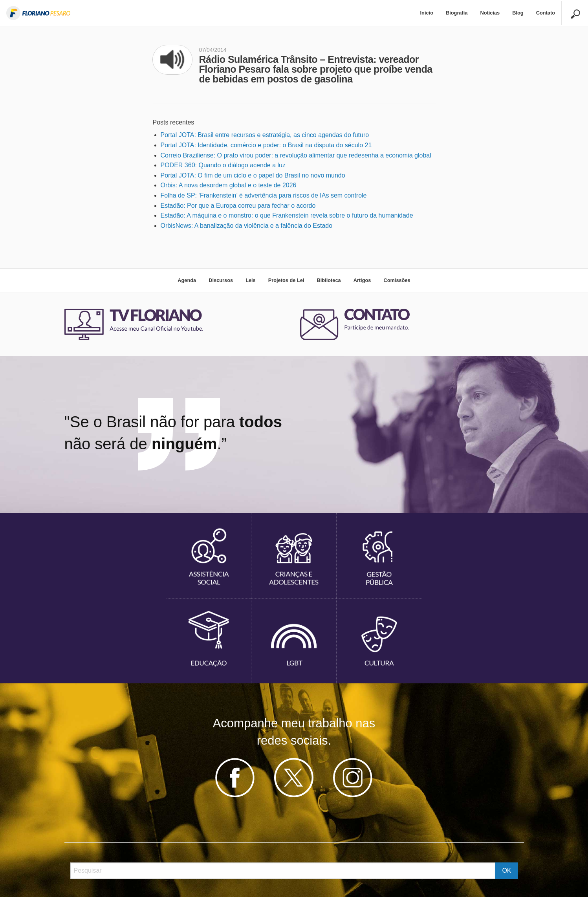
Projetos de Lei (286, 280)
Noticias (490, 13)
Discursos (221, 280)
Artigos (362, 280)
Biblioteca (329, 280)
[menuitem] (427, 13)
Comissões (397, 280)
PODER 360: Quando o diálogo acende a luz (223, 165)
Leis (251, 280)
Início (427, 13)
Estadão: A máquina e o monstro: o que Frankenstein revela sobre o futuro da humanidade (287, 215)
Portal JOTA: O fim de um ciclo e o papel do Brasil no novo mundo (253, 175)
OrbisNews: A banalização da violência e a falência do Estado (247, 226)
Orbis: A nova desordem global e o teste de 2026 (229, 185)
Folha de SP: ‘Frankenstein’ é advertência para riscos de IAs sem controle (264, 195)
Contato (546, 13)
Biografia (457, 13)
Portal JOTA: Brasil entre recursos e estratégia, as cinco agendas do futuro (265, 135)
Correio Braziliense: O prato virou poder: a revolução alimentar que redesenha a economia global (296, 155)
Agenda (187, 280)
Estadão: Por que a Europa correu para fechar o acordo (238, 206)
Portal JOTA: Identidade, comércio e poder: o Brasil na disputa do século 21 (266, 145)
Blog (518, 13)
